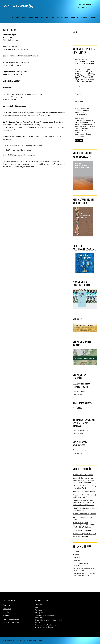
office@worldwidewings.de (18, 49)
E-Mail (77, 87)
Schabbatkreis (78, 394)
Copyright (40, 641)
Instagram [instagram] (76, 560)
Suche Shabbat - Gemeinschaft (80, 444)
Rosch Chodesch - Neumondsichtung (82, 112)
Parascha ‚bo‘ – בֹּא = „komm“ (83, 475)
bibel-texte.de (83, 7)
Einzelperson (77, 411)
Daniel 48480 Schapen (82, 403)
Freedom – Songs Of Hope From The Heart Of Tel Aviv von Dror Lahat (85, 77)
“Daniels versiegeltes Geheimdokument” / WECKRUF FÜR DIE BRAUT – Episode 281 (84, 525)
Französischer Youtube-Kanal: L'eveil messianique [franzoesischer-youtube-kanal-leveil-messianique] (84, 569)
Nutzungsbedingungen (11, 619)
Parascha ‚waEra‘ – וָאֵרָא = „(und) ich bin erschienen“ (84, 496)
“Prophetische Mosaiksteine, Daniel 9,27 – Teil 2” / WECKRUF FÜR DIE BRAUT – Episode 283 (84, 480)
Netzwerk (84, 18)
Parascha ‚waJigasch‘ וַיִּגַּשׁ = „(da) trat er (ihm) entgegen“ (84, 535)
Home (11, 18)
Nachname (79, 101)
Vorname (78, 94)
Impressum (7, 609)
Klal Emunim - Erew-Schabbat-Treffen (82, 385)
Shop (66, 18)
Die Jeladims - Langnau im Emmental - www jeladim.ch (84, 423)
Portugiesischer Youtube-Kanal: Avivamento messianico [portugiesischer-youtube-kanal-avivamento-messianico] (84, 574)
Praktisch (44, 18)
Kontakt (6, 612)
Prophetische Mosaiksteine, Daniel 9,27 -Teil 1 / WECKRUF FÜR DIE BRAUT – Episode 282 (83, 503)
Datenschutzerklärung (11, 622)
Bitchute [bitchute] (76, 554)
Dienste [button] (59, 18)
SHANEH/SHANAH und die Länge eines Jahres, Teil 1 (85, 509)
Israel (24, 18)
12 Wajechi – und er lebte (82, 530)
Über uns (6, 605)
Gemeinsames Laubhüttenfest (84, 491)
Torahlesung (33, 18)
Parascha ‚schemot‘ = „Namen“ (84, 514)
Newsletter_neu (82, 115)
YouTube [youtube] (76, 551)
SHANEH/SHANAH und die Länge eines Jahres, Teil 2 (85, 487)
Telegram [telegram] (76, 557)
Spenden (93, 18)
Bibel (18, 18)
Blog (52, 18)
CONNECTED (74, 18)
